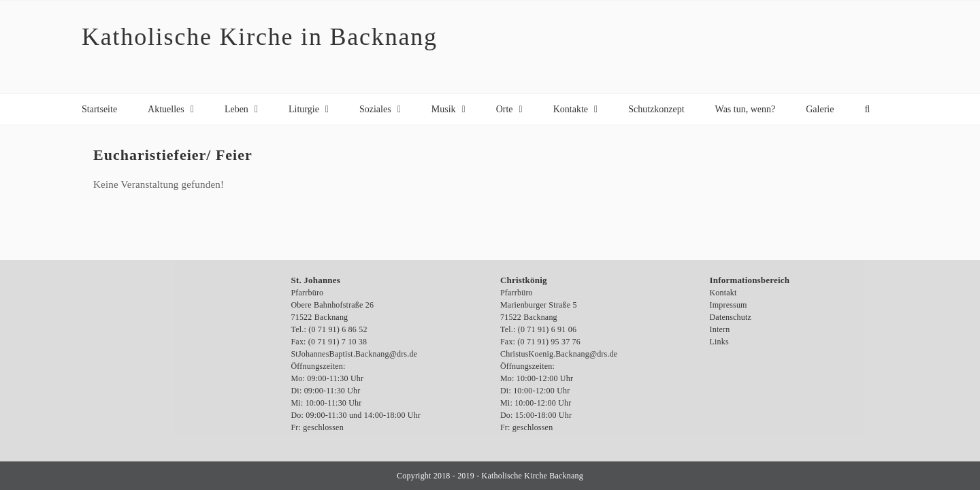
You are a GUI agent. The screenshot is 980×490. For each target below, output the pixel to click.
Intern (720, 329)
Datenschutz (731, 317)
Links (719, 342)
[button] (867, 109)
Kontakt (723, 293)
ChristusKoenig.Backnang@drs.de (559, 354)
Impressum (729, 305)
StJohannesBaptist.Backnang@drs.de (355, 354)
